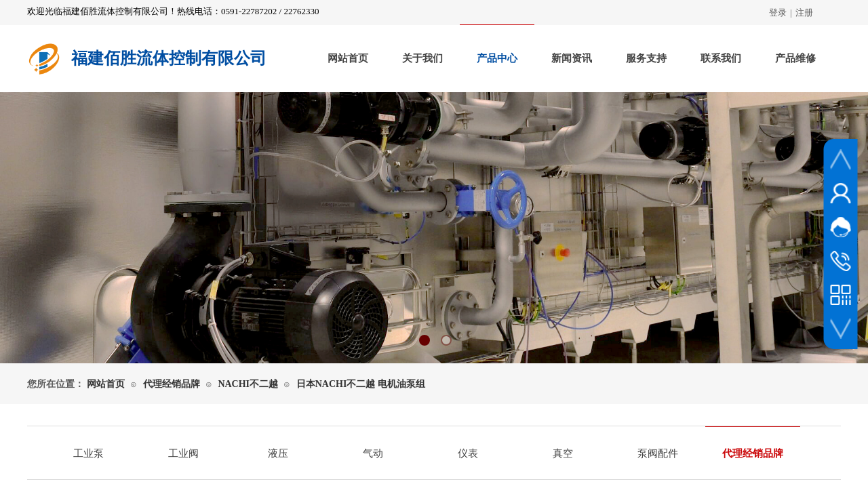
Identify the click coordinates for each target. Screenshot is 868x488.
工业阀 (183, 453)
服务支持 (646, 58)
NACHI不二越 (248, 384)
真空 (563, 453)
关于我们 (422, 58)
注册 (804, 13)
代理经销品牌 (172, 384)
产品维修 (795, 58)
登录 (778, 13)
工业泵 (88, 453)
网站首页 (348, 58)
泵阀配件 (658, 453)
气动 (373, 453)
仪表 (468, 453)
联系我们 (721, 58)
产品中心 (497, 58)
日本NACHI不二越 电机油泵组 (361, 384)
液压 (278, 453)
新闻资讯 (572, 58)
